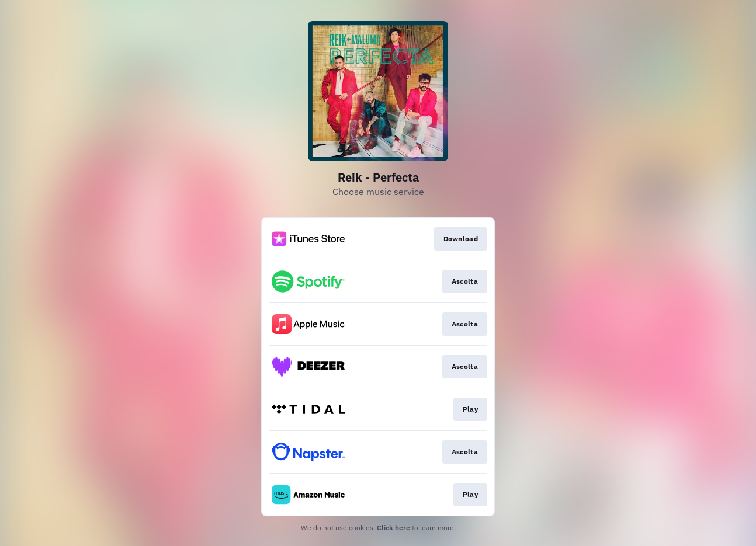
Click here (393, 528)
